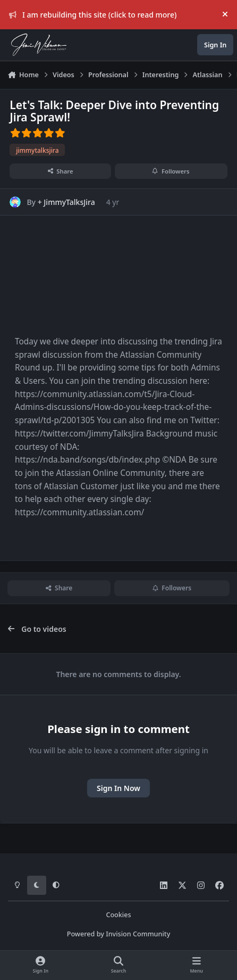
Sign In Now (118, 788)
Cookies (118, 915)
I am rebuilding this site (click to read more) (93, 15)
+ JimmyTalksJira (66, 202)
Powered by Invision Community (119, 934)
